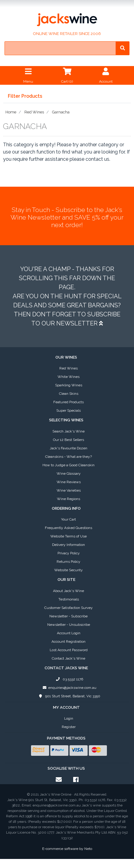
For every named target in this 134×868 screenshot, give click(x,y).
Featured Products (69, 402)
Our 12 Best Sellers (69, 440)
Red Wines (69, 368)
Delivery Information (69, 545)
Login (69, 718)
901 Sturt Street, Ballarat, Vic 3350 (69, 696)
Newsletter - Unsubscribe (69, 625)
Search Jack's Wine (69, 431)
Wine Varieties (69, 490)
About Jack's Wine (69, 591)
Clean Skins (69, 394)
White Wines (69, 377)
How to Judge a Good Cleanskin (69, 465)
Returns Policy (69, 562)
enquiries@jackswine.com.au (69, 688)
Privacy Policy (69, 553)
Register (69, 727)
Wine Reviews (69, 482)
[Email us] (59, 780)
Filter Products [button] (25, 96)
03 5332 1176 (69, 679)
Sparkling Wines (69, 385)
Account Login (69, 633)
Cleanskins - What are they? (69, 457)
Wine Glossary (69, 474)
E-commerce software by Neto (67, 849)
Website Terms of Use (69, 536)
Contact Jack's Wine (69, 658)
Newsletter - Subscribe (69, 616)
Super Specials (69, 410)
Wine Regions (69, 499)
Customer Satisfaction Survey (69, 608)
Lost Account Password (69, 650)
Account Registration (69, 641)
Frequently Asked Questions (69, 528)
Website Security (69, 570)
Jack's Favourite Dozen (69, 448)
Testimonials (69, 599)
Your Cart (69, 519)
